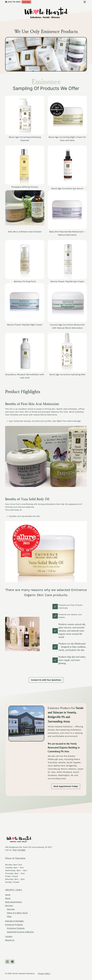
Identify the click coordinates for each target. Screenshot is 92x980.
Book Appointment (14, 902)
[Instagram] (7, 962)
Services (9, 906)
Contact (9, 936)
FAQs (9, 916)
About (8, 898)
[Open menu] (85, 2)
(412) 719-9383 (19, 850)
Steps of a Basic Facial (17, 913)
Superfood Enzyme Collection (20, 932)
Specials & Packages (14, 921)
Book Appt (26, 2)
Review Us (10, 940)
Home (8, 895)
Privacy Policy (44, 973)
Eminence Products (14, 925)
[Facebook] (12, 962)
